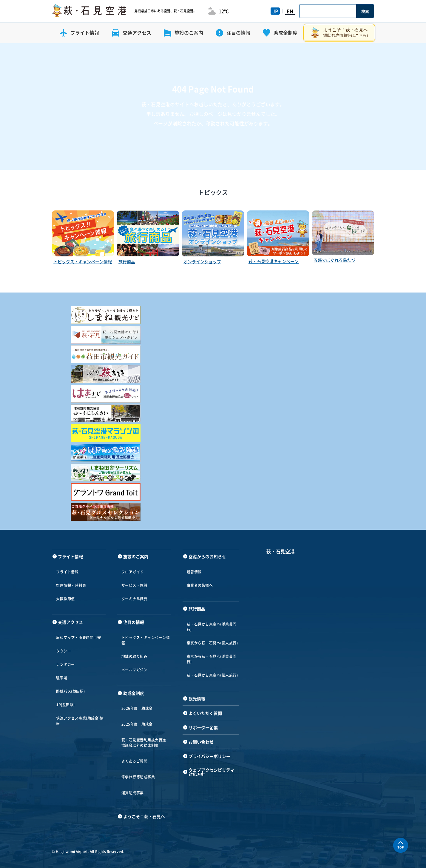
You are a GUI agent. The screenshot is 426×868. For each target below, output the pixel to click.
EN (290, 11)
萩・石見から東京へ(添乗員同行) (212, 627)
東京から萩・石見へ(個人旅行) (212, 643)
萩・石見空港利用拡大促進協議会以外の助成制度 (144, 743)
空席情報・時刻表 (71, 585)
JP (275, 11)
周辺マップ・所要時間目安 (78, 638)
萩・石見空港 (280, 551)
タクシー (64, 651)
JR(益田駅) (65, 705)
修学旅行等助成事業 (138, 777)
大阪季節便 (65, 599)
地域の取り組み (135, 656)
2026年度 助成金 (137, 708)
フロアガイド (133, 572)
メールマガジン (135, 670)
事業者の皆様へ (200, 585)
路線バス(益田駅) (71, 691)
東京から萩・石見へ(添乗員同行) (212, 659)
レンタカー (65, 664)
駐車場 (62, 678)
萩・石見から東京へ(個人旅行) (212, 675)
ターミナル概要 (135, 599)
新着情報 (194, 572)
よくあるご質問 (135, 761)
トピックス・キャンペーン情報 (146, 640)
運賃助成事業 (133, 793)
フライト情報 (67, 572)
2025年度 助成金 (137, 724)
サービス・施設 (135, 585)
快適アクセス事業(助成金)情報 (80, 721)
